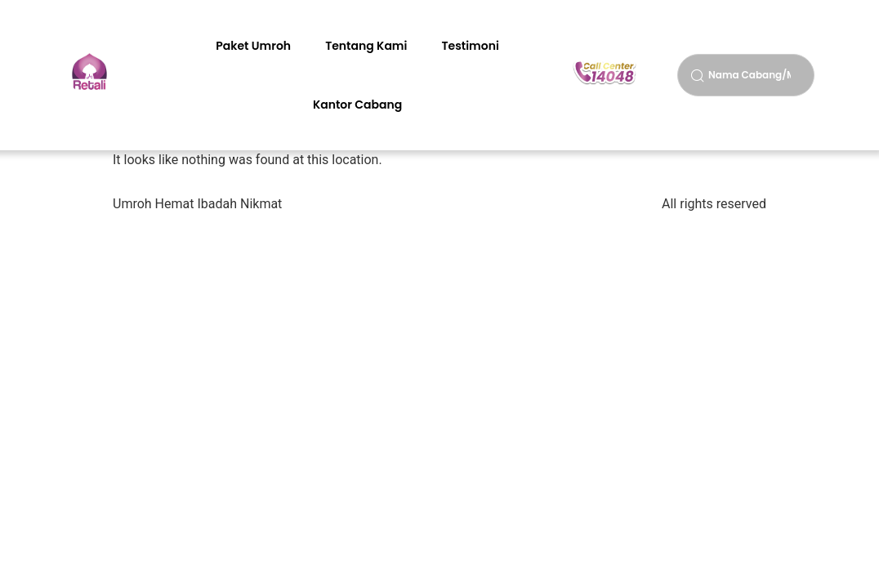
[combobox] (746, 75)
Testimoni (470, 46)
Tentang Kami (366, 46)
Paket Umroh (253, 46)
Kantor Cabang (357, 105)
